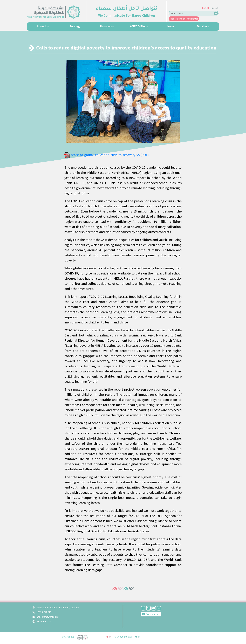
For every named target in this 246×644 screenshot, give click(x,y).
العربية (215, 8)
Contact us (150, 614)
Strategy (75, 26)
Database (203, 26)
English (206, 8)
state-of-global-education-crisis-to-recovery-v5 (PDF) (110, 155)
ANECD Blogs (139, 26)
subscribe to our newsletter (184, 19)
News (171, 26)
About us (43, 26)
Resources (107, 26)
